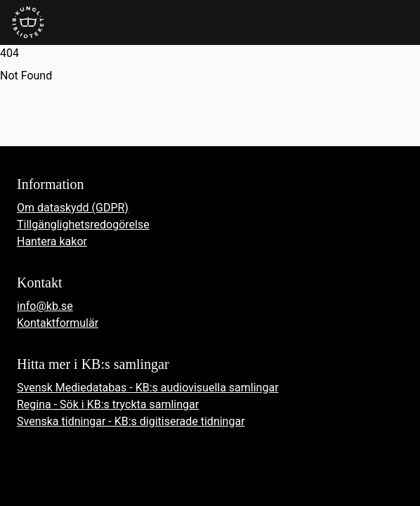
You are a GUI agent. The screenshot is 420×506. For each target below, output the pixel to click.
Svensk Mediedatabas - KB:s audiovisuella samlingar (148, 388)
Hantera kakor (52, 241)
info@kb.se (45, 306)
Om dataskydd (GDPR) (73, 208)
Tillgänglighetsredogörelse (83, 225)
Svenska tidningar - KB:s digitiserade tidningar (131, 421)
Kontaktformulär (58, 323)
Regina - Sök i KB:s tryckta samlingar (108, 404)
